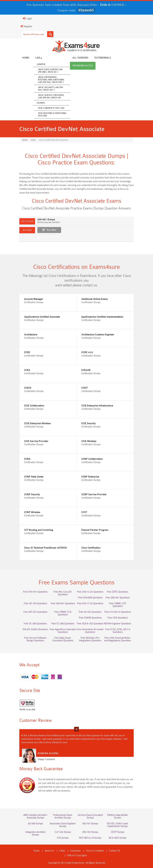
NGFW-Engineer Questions (118, 624)
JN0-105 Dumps (90, 832)
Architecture (31, 335)
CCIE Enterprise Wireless (37, 423)
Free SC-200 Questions (35, 624)
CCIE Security (88, 423)
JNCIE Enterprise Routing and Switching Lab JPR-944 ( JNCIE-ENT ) (51, 80)
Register (26, 26)
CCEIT (85, 388)
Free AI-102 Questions (90, 612)
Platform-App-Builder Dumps (118, 816)
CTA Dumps (63, 838)
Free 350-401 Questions (63, 603)
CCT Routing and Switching (39, 530)
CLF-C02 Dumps (63, 832)
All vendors (80, 58)
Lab (39, 58)
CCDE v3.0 (87, 352)
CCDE (27, 352)
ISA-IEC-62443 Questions (35, 629)
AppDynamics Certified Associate (42, 317)
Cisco (33, 140)
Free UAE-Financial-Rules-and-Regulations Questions (118, 639)
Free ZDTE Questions (118, 592)
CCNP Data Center (34, 477)
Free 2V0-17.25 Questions (90, 603)
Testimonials (103, 58)
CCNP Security (32, 495)
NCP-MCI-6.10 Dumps (90, 838)
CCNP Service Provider (94, 495)
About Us (49, 851)
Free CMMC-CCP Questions (118, 605)
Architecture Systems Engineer (98, 335)
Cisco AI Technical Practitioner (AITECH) (46, 548)
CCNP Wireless (32, 512)
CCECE (28, 388)
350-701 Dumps (90, 824)
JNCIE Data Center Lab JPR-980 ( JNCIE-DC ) (50, 71)
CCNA (27, 459)
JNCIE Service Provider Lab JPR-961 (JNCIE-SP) (51, 96)
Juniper (41, 64)
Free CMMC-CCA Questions (63, 613)
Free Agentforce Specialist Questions (63, 631)
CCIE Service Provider (36, 441)
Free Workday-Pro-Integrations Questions (90, 639)
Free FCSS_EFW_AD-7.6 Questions (118, 631)
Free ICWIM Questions (90, 618)
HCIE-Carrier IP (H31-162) (51, 108)
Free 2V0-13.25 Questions (90, 592)
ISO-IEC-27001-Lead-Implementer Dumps (118, 825)
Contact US (115, 851)
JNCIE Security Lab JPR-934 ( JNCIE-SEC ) (51, 89)
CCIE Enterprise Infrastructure (97, 406)
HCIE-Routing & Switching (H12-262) (52, 114)
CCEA (27, 370)
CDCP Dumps (118, 832)
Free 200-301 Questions (118, 598)
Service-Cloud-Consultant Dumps (90, 816)
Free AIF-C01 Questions (35, 612)
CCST (84, 512)
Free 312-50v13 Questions (118, 612)
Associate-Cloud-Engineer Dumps (63, 825)
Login (27, 18)
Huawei (41, 103)
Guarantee (75, 851)
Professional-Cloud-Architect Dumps (63, 816)
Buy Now (52, 230)
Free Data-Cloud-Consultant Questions (63, 639)
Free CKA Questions (118, 618)
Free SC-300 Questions (63, 624)
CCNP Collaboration (92, 459)
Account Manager (34, 299)
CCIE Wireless (89, 441)
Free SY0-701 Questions (35, 592)
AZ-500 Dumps (35, 824)
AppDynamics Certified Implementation (102, 317)
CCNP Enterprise (90, 477)
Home (26, 58)
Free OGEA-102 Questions (90, 624)
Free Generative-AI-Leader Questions (90, 631)
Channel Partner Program (95, 530)
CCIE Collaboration (34, 406)
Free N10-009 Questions (90, 598)
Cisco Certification (91, 548)
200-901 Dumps (46, 220)
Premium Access (83, 66)
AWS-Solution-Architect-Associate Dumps (35, 816)
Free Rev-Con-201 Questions (63, 593)
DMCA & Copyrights (77, 856)
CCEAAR (86, 370)
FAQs (62, 851)
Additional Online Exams (95, 299)
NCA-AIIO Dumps (118, 838)
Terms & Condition (95, 851)
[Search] (50, 34)
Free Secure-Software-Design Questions (35, 639)
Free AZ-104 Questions (35, 603)
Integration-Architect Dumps (35, 833)
